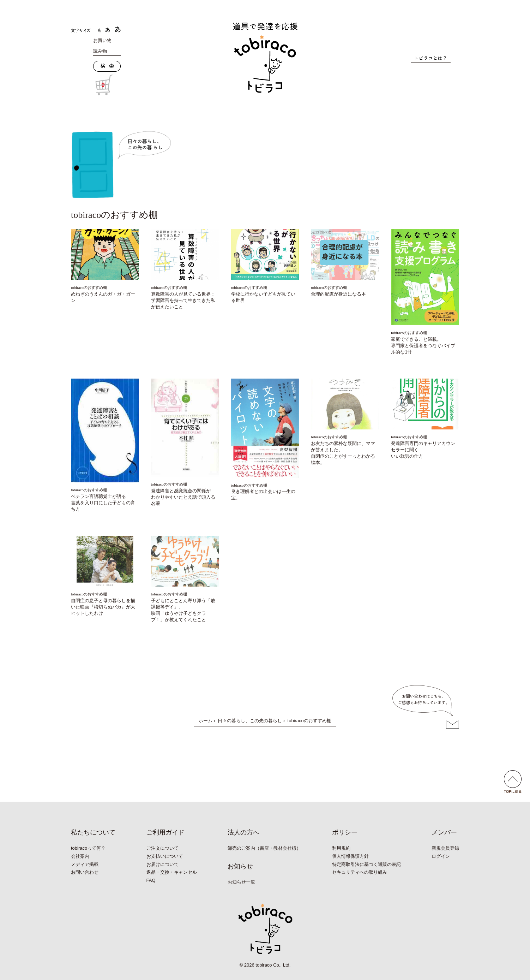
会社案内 (80, 856)
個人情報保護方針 (350, 856)
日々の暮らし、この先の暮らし (250, 721)
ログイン (441, 856)
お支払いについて (165, 856)
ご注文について (162, 848)
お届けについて (162, 864)
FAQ (151, 880)
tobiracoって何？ (88, 848)
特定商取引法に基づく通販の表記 (366, 864)
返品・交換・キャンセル (172, 872)
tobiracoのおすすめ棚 (89, 287)
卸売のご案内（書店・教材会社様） (264, 848)
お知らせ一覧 (241, 882)
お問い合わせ (85, 872)
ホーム (206, 721)
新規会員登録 (445, 848)
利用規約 (341, 848)
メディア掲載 (85, 864)
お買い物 (102, 40)
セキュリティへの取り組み (360, 872)
